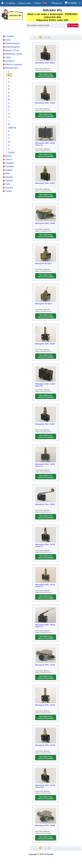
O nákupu (11, 3)
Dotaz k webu (25, 3)
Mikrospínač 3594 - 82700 (45, 745)
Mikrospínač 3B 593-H (44, 304)
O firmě (37, 3)
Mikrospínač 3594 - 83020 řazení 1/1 (45, 144)
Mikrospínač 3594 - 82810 (45, 63)
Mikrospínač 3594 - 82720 (45, 705)
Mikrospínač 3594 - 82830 (45, 103)
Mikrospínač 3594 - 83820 (45, 424)
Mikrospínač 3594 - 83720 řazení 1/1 (45, 586)
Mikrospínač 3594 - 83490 (45, 825)
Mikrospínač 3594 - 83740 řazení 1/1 (45, 545)
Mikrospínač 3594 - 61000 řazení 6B (45, 385)
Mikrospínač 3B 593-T (43, 263)
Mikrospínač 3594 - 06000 (45, 344)
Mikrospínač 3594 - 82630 (45, 504)
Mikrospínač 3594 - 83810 (45, 183)
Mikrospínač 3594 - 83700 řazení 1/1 (45, 465)
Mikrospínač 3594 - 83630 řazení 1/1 (45, 626)
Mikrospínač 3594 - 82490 (45, 665)
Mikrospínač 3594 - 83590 (45, 223)
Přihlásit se (57, 3)
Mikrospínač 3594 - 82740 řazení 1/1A (45, 786)
